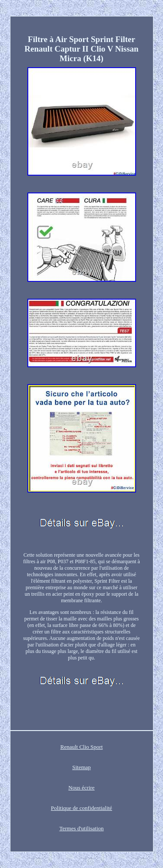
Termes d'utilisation (81, 828)
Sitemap (81, 767)
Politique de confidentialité (81, 808)
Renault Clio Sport (82, 747)
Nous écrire (81, 788)
